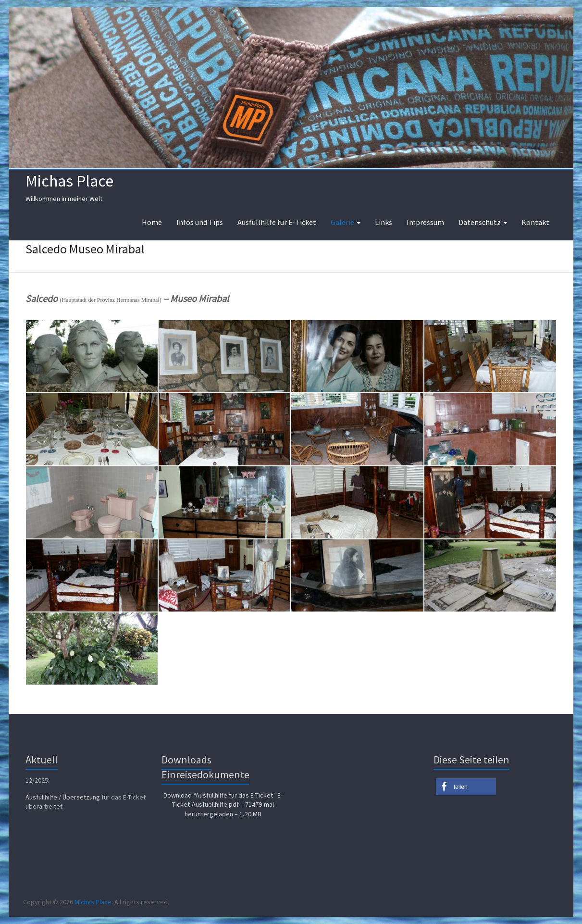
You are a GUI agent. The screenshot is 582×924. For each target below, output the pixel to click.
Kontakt (535, 222)
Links (384, 222)
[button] (466, 787)
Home (152, 222)
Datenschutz (480, 222)
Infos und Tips (200, 222)
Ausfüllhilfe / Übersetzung (63, 797)
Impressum (425, 222)
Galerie (342, 222)
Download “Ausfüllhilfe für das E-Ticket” (223, 805)
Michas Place (69, 181)
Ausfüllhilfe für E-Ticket (277, 222)
